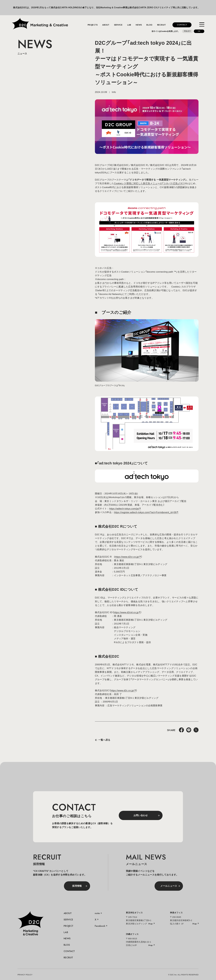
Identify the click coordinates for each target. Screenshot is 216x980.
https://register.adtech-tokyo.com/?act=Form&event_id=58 (145, 512)
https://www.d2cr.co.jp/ (127, 557)
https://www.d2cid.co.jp (126, 612)
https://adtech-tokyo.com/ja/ (124, 509)
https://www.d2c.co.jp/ (122, 691)
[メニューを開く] (202, 25)
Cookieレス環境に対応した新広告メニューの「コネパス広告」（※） (149, 183)
